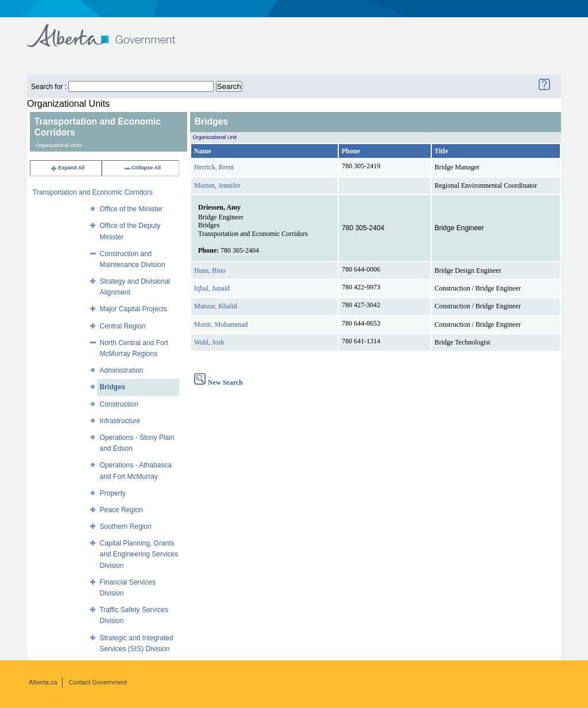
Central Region (123, 326)
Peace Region (121, 510)
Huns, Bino (210, 270)
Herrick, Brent (214, 167)
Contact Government (98, 682)
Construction (119, 404)
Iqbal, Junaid (212, 288)
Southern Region (126, 527)
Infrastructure (120, 421)
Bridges (113, 387)
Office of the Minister (131, 209)
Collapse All (142, 168)
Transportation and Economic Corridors (93, 192)
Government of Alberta (111, 30)
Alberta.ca (43, 682)
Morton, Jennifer (217, 185)
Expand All (67, 168)
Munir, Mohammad (221, 324)
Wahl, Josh (209, 342)
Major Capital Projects (134, 309)
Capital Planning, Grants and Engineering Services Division (139, 554)
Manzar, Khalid (216, 306)
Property (113, 493)
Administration (122, 370)
